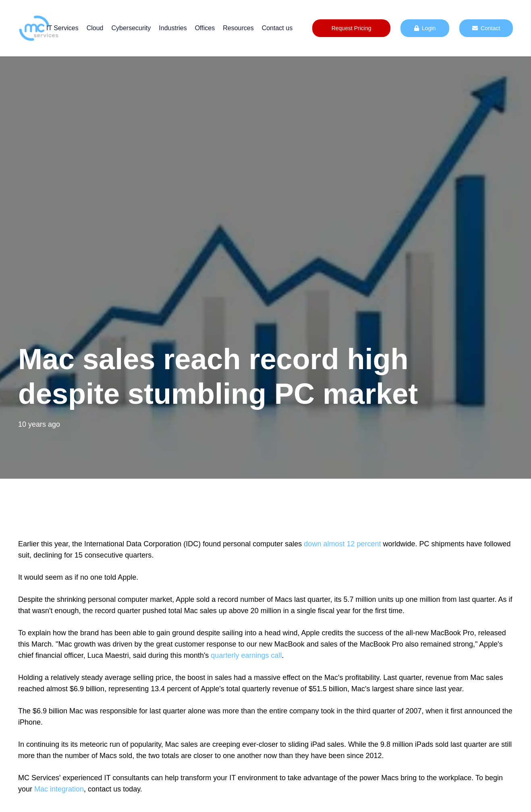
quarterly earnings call (246, 655)
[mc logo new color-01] (38, 28)
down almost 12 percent (342, 544)
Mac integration (59, 789)
